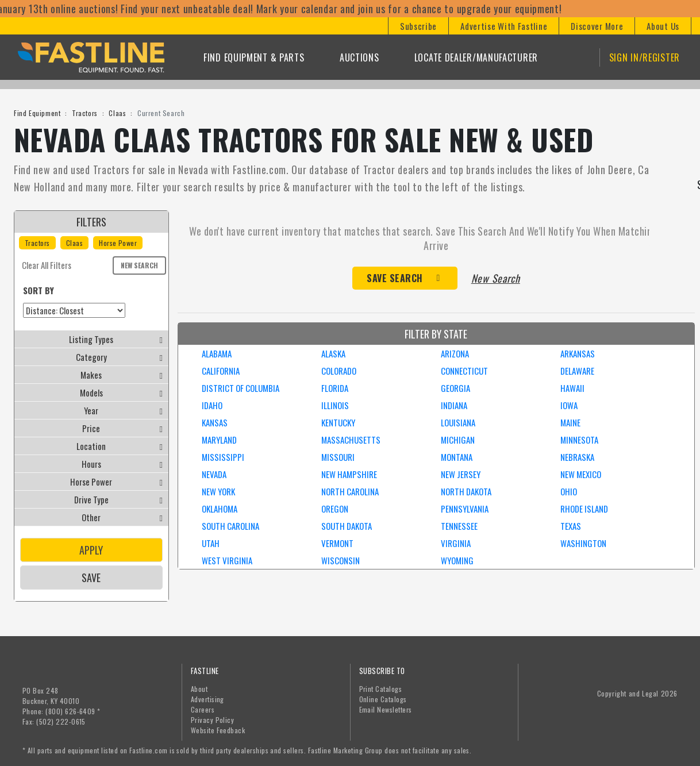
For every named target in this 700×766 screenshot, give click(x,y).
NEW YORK (218, 491)
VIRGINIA (456, 543)
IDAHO (212, 405)
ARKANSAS (578, 353)
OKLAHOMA (220, 509)
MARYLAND (219, 440)
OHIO (569, 491)
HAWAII (572, 388)
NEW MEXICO (581, 474)
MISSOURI (338, 457)
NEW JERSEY (461, 474)
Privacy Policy (213, 720)
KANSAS (215, 422)
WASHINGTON (583, 543)
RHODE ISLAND (584, 509)
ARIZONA (455, 353)
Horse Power (118, 243)
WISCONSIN (341, 560)
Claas (117, 113)
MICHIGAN (458, 440)
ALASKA (333, 353)
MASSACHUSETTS (351, 440)
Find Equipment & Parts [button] (254, 57)
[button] (418, 26)
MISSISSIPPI (223, 457)
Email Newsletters (386, 709)
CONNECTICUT (464, 371)
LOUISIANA (458, 422)
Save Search (395, 278)
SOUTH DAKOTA (347, 526)
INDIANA (454, 405)
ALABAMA (217, 353)
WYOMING (457, 560)
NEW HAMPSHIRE (349, 474)
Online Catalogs (383, 699)
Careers (203, 709)
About (199, 689)
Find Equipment (37, 113)
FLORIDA (335, 388)
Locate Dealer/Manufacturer (476, 57)
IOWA (569, 405)
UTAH (211, 543)
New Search (139, 265)
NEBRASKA (577, 457)
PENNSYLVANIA (465, 509)
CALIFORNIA (221, 371)
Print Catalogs (381, 689)
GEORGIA (455, 388)
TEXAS (571, 526)
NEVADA (214, 474)
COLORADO (339, 371)
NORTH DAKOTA (466, 491)
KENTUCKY (338, 422)
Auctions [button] (359, 57)
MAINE (570, 422)
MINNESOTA (579, 440)
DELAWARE (577, 371)
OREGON (335, 509)
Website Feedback (218, 730)
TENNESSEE (459, 526)
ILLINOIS (335, 405)
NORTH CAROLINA (350, 491)
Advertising (207, 699)
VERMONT (337, 543)
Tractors (85, 113)
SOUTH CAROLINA (230, 526)
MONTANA (457, 457)
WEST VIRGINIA (227, 560)
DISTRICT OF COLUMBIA (241, 388)
